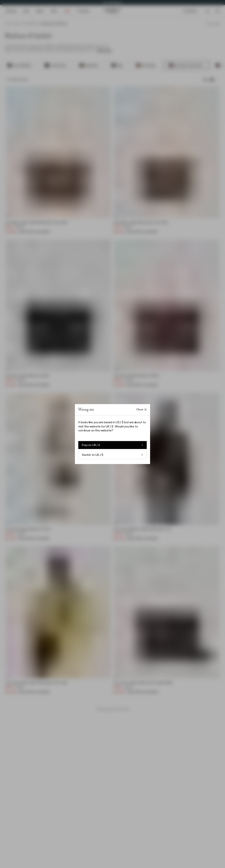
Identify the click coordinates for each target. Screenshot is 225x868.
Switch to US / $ (112, 455)
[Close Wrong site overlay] (142, 410)
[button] (112, 434)
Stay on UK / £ (112, 445)
